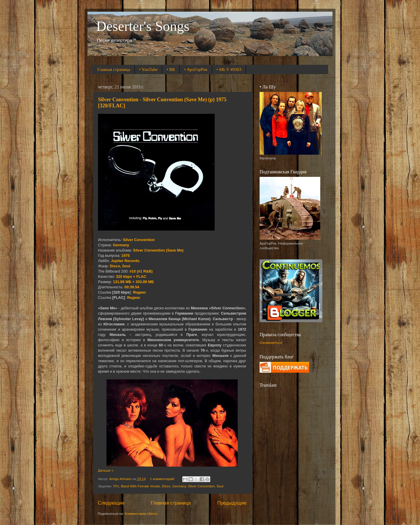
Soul (220, 486)
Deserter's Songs (143, 26)
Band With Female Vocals (141, 486)
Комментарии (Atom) (141, 513)
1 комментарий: (163, 479)
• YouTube (148, 69)
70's (116, 486)
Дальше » (106, 470)
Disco (166, 486)
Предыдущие (232, 503)
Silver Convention (201, 486)
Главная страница (114, 69)
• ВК (171, 69)
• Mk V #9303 (229, 69)
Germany (179, 486)
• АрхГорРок (196, 69)
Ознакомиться (271, 342)
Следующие (111, 503)
